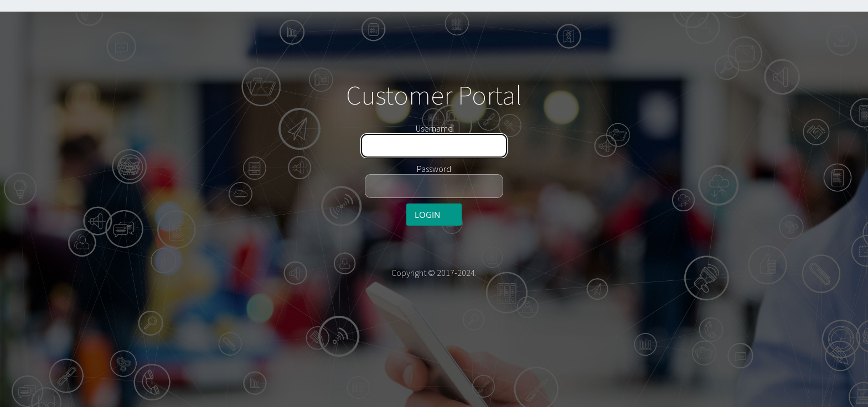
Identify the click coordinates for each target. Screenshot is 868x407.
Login (427, 215)
